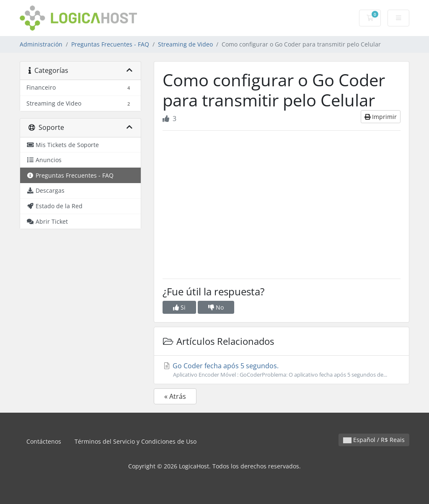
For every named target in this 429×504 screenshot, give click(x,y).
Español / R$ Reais (374, 440)
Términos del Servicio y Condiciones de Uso (136, 441)
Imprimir (381, 117)
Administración (41, 44)
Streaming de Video (185, 44)
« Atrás (175, 396)
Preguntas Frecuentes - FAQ (110, 44)
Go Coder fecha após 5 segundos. (282, 370)
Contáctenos (44, 441)
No (216, 307)
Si (179, 307)
